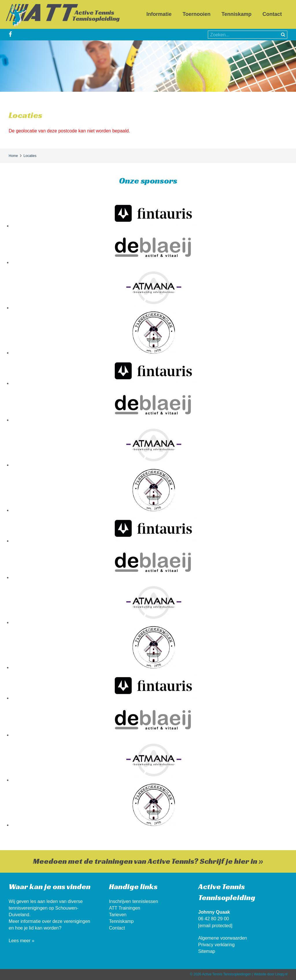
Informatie (159, 14)
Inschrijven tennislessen (134, 901)
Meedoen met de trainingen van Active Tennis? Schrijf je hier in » (148, 861)
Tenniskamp (236, 14)
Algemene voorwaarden (223, 938)
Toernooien (197, 14)
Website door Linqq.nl (271, 974)
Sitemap (207, 951)
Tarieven (118, 915)
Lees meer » (22, 941)
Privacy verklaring (217, 945)
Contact (272, 14)
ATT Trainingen (125, 908)
